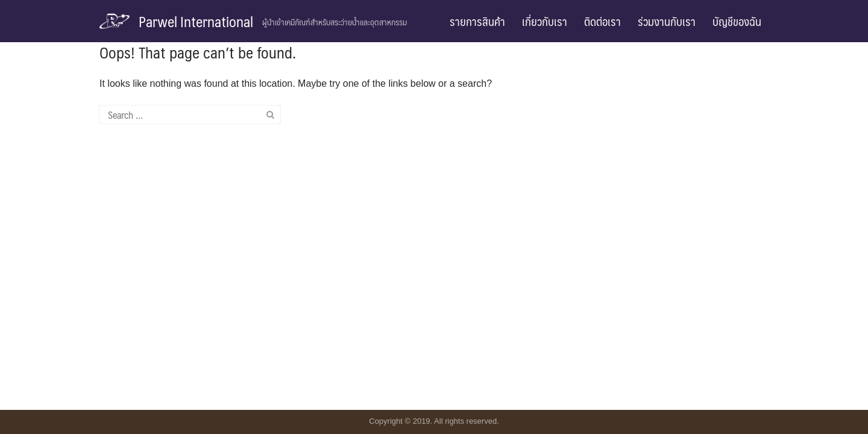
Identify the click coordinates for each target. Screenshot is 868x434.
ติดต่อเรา (602, 21)
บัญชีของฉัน (737, 21)
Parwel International (196, 21)
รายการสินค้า (477, 21)
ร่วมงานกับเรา (667, 21)
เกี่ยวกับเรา (545, 21)
